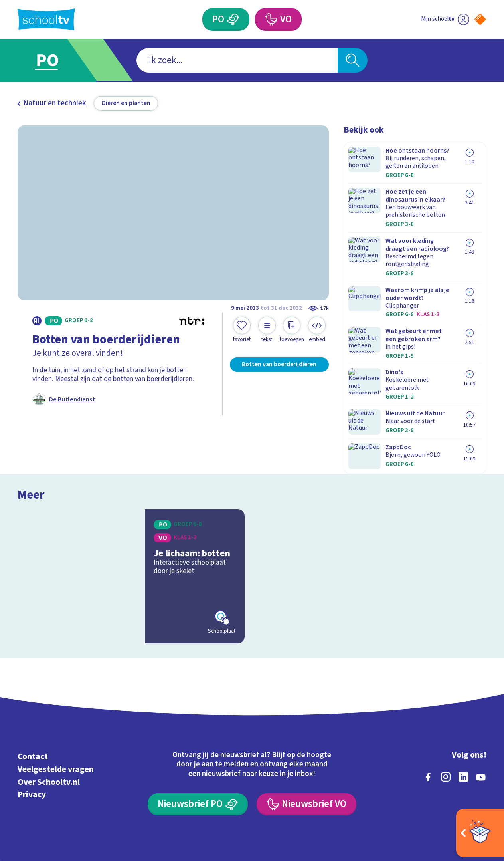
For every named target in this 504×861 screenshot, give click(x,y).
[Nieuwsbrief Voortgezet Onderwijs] (306, 745)
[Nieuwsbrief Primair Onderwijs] (198, 745)
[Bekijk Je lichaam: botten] (131, 517)
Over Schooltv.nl (49, 723)
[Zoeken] (353, 60)
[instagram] (446, 718)
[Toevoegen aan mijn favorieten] (242, 330)
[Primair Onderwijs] (233, 19)
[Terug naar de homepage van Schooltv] (46, 19)
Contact (33, 697)
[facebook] (428, 718)
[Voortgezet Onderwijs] (271, 19)
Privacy (32, 735)
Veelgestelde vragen (56, 710)
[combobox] (237, 60)
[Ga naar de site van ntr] (473, 788)
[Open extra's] (480, 833)
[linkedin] (463, 718)
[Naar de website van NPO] (480, 19)
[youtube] (481, 718)
